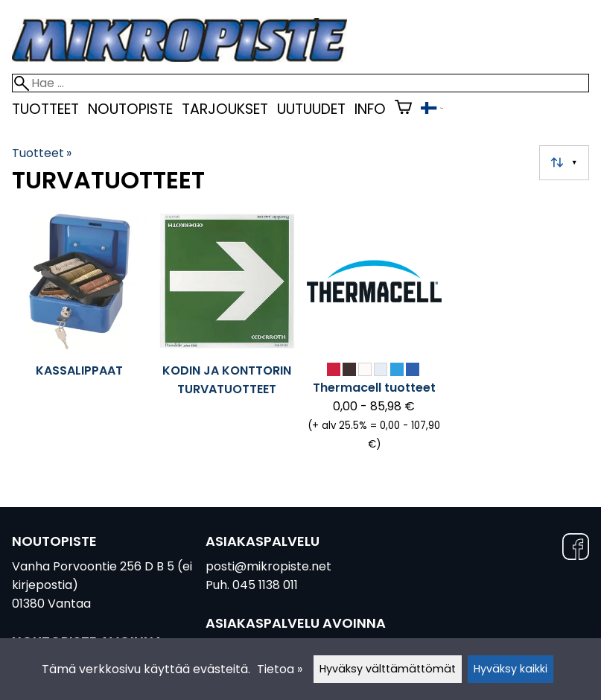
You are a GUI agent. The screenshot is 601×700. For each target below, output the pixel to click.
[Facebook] (576, 549)
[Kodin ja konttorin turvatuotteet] (227, 339)
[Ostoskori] (403, 109)
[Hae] (300, 83)
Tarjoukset (225, 109)
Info (370, 109)
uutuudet (311, 109)
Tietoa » (280, 669)
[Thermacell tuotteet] (375, 339)
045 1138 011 (265, 585)
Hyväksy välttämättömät (388, 669)
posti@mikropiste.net (268, 566)
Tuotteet (45, 109)
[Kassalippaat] (80, 339)
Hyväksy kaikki (511, 669)
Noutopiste (130, 109)
